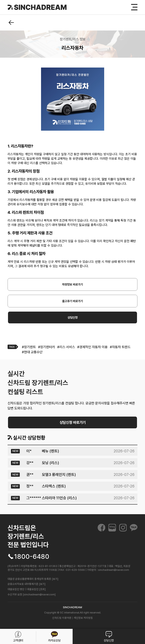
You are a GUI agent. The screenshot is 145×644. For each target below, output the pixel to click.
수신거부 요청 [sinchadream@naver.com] (32, 594)
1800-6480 (32, 557)
